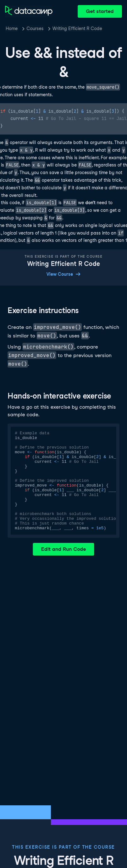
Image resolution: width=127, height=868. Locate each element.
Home (12, 28)
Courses (35, 28)
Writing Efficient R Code (77, 28)
